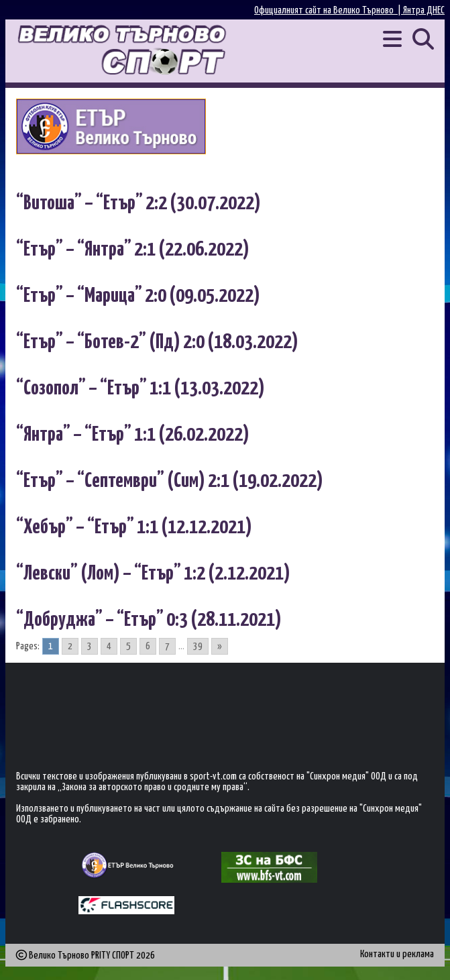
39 (198, 646)
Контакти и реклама (397, 954)
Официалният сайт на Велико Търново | (329, 10)
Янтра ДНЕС (424, 10)
